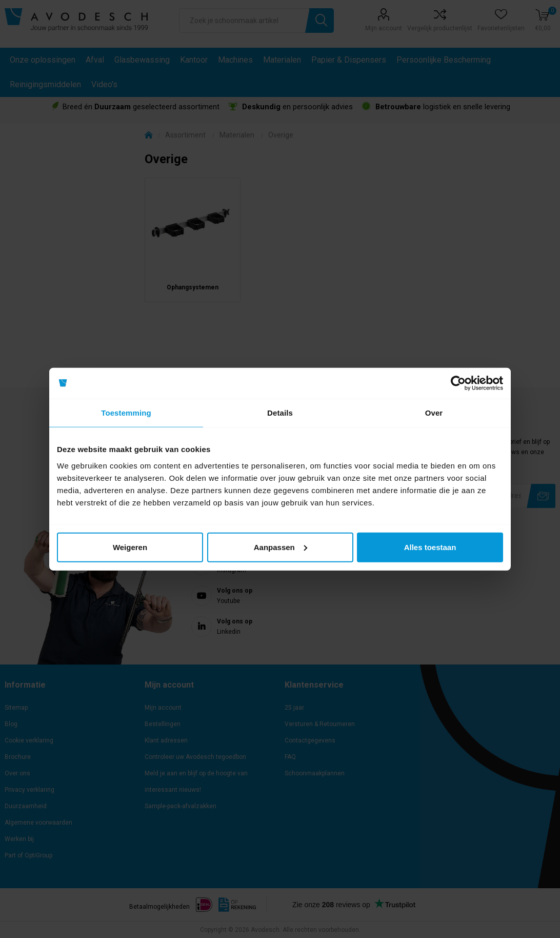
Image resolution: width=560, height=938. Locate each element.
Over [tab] (434, 413)
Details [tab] (280, 413)
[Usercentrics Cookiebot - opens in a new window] (458, 383)
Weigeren (130, 547)
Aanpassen (281, 547)
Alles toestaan (430, 547)
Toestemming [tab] (126, 413)
